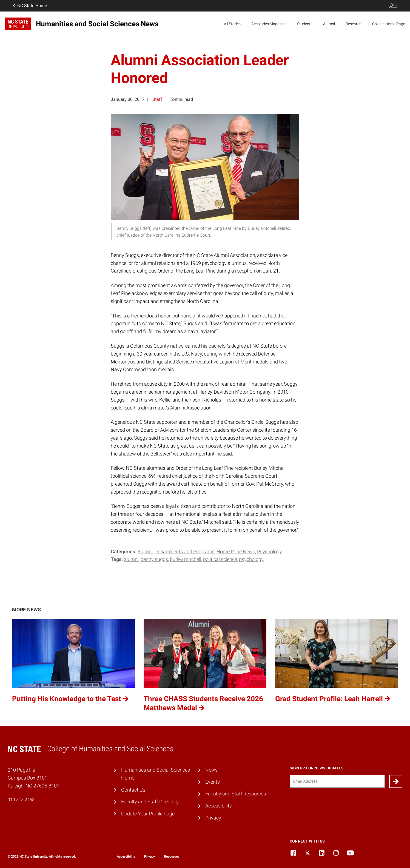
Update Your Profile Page (148, 814)
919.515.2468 (21, 800)
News (211, 770)
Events (213, 782)
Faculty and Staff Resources (236, 794)
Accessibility (219, 806)
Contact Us (133, 790)
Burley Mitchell (186, 559)
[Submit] (396, 781)
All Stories (232, 24)
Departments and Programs (185, 552)
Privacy (213, 818)
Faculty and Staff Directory (150, 802)
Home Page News (236, 552)
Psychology (270, 552)
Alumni (329, 24)
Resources (172, 856)
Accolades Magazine (269, 24)
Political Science (220, 559)
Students (305, 24)
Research (354, 24)
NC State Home (29, 6)
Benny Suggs (154, 559)
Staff (157, 99)
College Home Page (389, 24)
